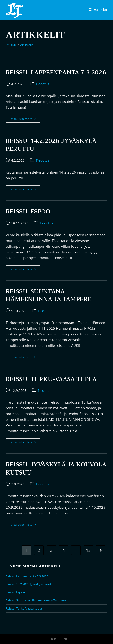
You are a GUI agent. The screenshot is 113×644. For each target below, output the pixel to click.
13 (88, 550)
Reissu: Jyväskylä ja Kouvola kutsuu (56, 469)
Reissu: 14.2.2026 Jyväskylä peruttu (51, 145)
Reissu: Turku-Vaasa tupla (51, 379)
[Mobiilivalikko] (98, 10)
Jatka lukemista (25, 120)
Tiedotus (42, 84)
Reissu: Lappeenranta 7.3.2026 (56, 73)
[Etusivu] (11, 45)
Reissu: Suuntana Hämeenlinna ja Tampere (49, 295)
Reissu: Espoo (28, 212)
